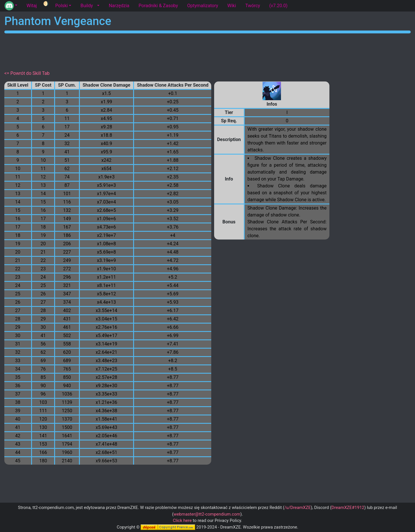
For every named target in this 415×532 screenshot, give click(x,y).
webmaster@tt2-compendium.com (207, 514)
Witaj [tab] (32, 6)
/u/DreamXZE (298, 508)
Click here (182, 520)
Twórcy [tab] (253, 6)
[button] (11, 6)
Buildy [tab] (87, 6)
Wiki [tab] (232, 6)
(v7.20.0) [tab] (278, 6)
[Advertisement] (207, 51)
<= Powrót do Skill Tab (27, 73)
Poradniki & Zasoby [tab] (158, 6)
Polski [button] (62, 6)
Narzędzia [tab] (119, 6)
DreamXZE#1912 (348, 508)
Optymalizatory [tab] (202, 6)
